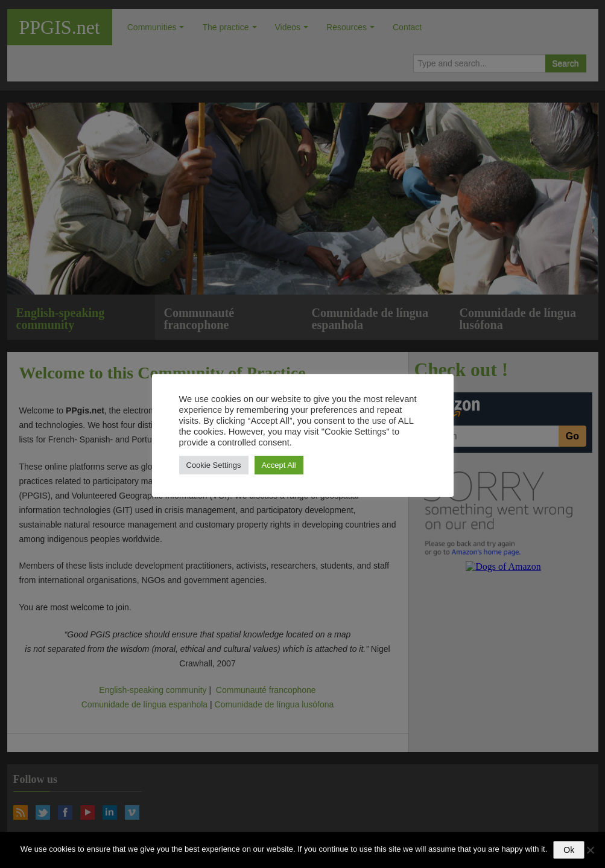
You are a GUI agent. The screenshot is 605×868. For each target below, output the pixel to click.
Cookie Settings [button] (214, 465)
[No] (590, 850)
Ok (569, 850)
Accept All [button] (279, 465)
